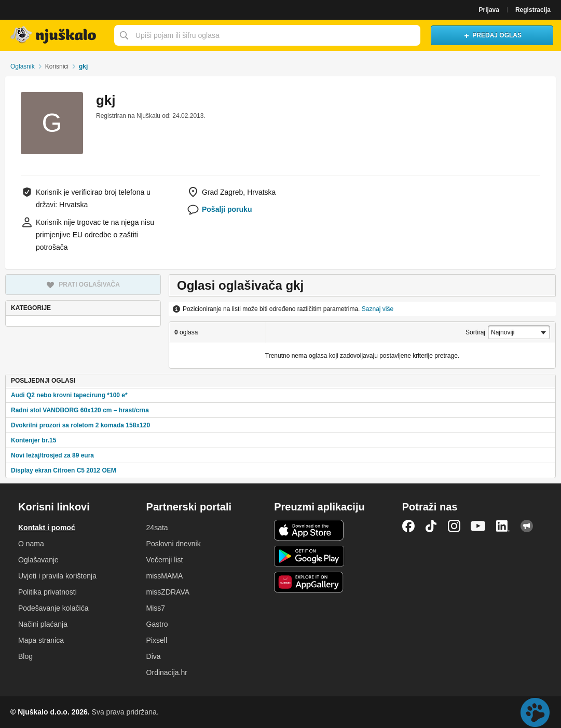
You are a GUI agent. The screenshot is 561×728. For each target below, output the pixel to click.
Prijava (489, 10)
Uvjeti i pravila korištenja (57, 576)
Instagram (454, 526)
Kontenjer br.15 (33, 440)
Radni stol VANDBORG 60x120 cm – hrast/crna (80, 410)
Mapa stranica (41, 640)
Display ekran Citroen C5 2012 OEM (64, 470)
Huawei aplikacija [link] (309, 582)
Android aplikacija (309, 556)
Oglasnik (23, 66)
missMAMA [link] (165, 576)
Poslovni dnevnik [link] (174, 544)
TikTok (431, 526)
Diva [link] (154, 656)
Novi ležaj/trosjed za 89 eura (52, 455)
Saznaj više (378, 309)
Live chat (535, 712)
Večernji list (165, 560)
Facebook (408, 526)
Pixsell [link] (157, 640)
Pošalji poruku (227, 209)
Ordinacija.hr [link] (167, 672)
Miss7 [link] (156, 608)
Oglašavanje (38, 560)
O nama (31, 544)
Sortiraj (475, 332)
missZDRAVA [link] (168, 592)
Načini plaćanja (43, 624)
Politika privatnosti (47, 592)
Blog (25, 656)
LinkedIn (503, 526)
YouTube (478, 526)
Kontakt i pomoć (47, 528)
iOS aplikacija (309, 530)
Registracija (533, 10)
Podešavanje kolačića (53, 608)
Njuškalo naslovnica (54, 35)
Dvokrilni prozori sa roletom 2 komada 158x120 (80, 425)
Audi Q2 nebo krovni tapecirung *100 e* (69, 395)
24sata (157, 528)
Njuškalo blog (527, 526)
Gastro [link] (157, 624)
